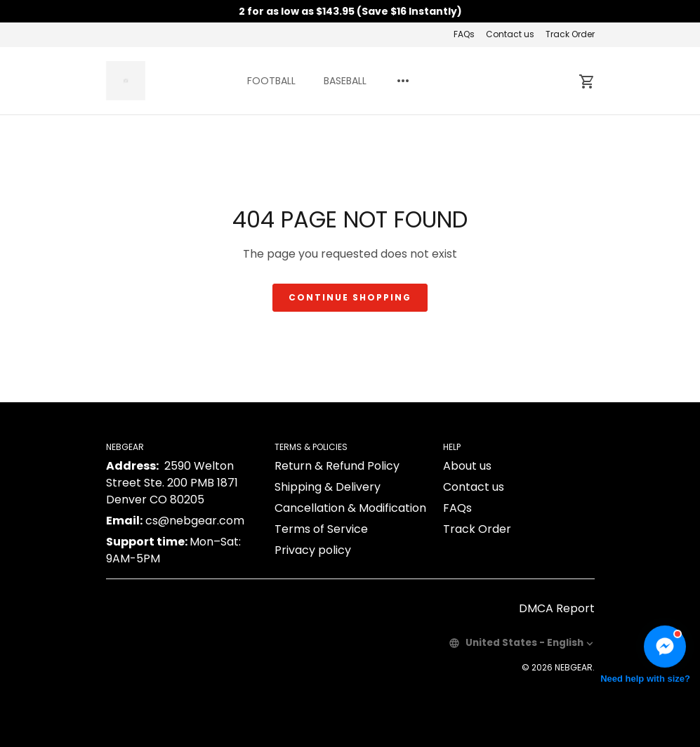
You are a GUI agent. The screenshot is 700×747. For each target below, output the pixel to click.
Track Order (570, 34)
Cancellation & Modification (350, 508)
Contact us (510, 34)
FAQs (464, 34)
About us (467, 466)
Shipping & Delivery (328, 487)
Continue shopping (350, 297)
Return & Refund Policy (337, 466)
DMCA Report (557, 608)
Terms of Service (321, 529)
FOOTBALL (271, 81)
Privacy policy (313, 550)
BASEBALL (345, 81)
